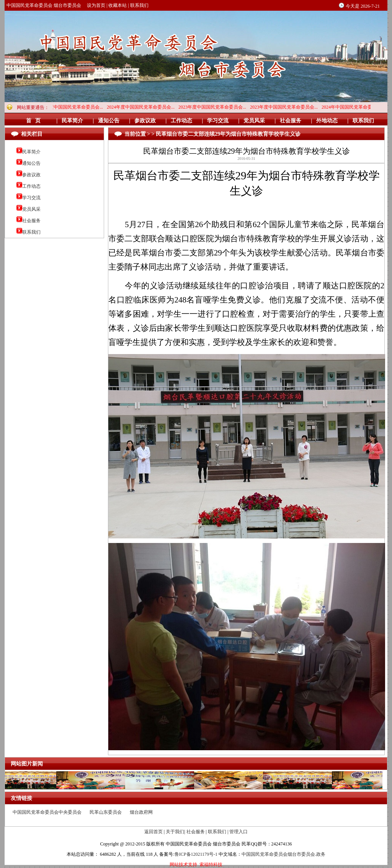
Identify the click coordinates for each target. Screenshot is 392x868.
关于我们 (175, 832)
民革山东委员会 (106, 812)
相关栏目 (32, 134)
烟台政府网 (141, 812)
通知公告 (31, 163)
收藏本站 (118, 5)
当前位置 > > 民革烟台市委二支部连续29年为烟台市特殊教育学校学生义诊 (212, 134)
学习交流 (31, 198)
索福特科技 (211, 865)
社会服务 (31, 221)
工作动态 (31, 186)
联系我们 (139, 5)
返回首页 (154, 832)
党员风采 (31, 209)
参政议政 (31, 175)
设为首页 (96, 5)
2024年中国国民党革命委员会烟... (357, 107)
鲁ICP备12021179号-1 (196, 854)
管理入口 (238, 832)
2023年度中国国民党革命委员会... (214, 107)
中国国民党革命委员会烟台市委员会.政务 (283, 854)
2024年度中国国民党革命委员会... (71, 107)
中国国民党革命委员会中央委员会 (47, 812)
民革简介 (31, 152)
